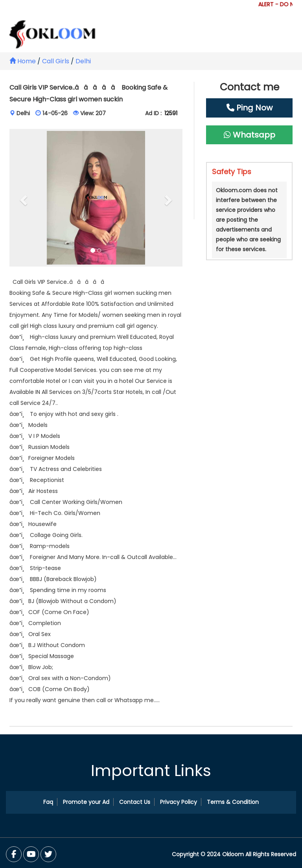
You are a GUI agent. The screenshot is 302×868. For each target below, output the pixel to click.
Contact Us (135, 802)
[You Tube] (48, 854)
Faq (48, 802)
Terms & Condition (233, 802)
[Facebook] (14, 854)
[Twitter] (31, 854)
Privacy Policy (179, 802)
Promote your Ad (86, 802)
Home (23, 61)
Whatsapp (250, 135)
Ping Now (250, 108)
